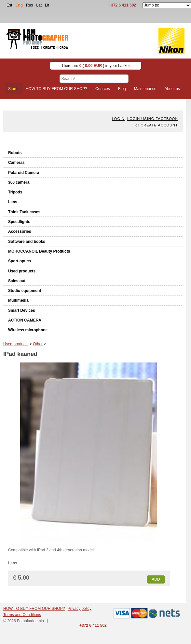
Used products (22, 271)
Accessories (20, 231)
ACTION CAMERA (25, 320)
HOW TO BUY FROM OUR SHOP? (34, 609)
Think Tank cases (24, 212)
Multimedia (18, 300)
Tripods (15, 192)
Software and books (27, 242)
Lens (13, 202)
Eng (19, 5)
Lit (47, 5)
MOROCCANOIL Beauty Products (39, 251)
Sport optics (20, 261)
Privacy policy (80, 609)
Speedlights (19, 222)
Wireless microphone (28, 330)
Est (9, 5)
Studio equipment (25, 291)
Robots (15, 153)
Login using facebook (153, 119)
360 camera (19, 182)
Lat (39, 5)
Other (38, 344)
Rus (29, 5)
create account (159, 125)
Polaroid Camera (24, 173)
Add (156, 579)
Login (118, 119)
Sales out (17, 281)
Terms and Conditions (22, 615)
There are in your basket (95, 66)
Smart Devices (22, 310)
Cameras (16, 163)
